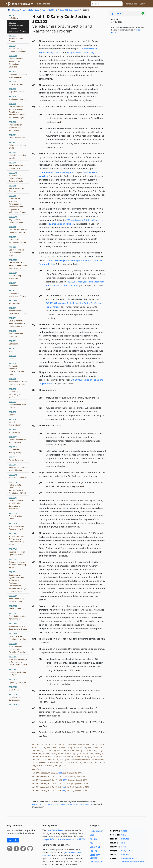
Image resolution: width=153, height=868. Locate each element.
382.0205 (16, 61)
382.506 (15, 393)
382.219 (17, 240)
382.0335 (17, 302)
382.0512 (15, 450)
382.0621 (18, 681)
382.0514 (18, 467)
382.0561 (16, 598)
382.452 (16, 334)
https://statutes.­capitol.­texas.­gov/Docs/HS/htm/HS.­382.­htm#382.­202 (63, 805)
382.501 (13, 342)
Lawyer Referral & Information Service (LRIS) (63, 839)
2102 (63, 787)
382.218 (18, 230)
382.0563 (17, 616)
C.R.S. (124, 835)
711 (63, 783)
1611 (60, 773)
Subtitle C (53, 10)
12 (62, 776)
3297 (64, 790)
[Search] (107, 4)
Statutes (16, 10)
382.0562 (16, 607)
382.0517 (16, 503)
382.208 (17, 98)
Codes (124, 831)
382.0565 (18, 636)
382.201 (13, 17)
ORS (128, 851)
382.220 (16, 251)
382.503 (13, 357)
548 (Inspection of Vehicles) (81, 52)
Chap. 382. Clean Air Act (69, 10)
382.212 (17, 145)
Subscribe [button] (13, 840)
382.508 (13, 413)
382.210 (15, 126)
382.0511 (17, 440)
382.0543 (17, 563)
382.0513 (16, 459)
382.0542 (17, 552)
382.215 (16, 188)
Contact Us (95, 847)
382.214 (17, 165)
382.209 (17, 111)
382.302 (18, 293)
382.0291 (15, 276)
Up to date (116, 13)
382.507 (18, 404)
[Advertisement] (127, 77)
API (91, 843)
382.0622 (16, 688)
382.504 (16, 369)
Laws (124, 847)
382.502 (13, 350)
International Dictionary (132, 862)
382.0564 (18, 626)
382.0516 (18, 488)
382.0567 (18, 661)
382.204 (17, 48)
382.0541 (17, 539)
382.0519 (17, 526)
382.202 (18, 27)
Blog (92, 835)
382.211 (17, 136)
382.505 (18, 382)
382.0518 (15, 516)
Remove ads (131, 4)
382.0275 (18, 264)
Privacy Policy (96, 862)
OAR (123, 851)
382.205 (18, 74)
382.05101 (15, 697)
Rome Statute (128, 859)
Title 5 (44, 10)
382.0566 (18, 648)
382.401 (18, 311)
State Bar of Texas (55, 830)
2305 (65, 780)
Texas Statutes (43, 4)
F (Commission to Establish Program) (85, 220)
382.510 (15, 431)
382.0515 (18, 476)
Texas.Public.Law (22, 4)
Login (143, 4)
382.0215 (16, 177)
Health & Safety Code (30, 10)
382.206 (16, 83)
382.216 (18, 204)
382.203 (16, 38)
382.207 (17, 90)
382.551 (17, 582)
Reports (94, 851)
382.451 (17, 322)
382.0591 (17, 672)
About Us (94, 839)
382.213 (18, 155)
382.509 (15, 422)
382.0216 (16, 219)
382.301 (13, 284)
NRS (123, 843)
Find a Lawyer (96, 831)
